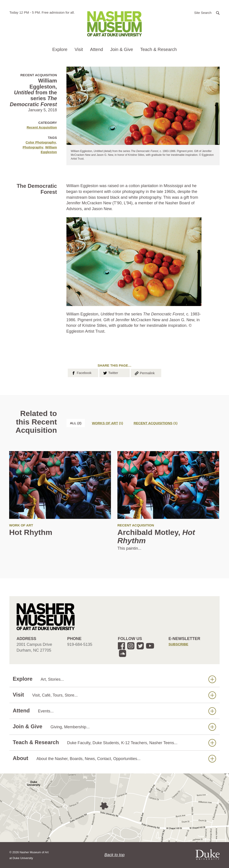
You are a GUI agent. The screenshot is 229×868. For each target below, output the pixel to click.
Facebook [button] (81, 372)
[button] (207, 12)
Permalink (144, 373)
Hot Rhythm (31, 532)
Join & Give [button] (122, 49)
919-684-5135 (80, 644)
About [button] (114, 758)
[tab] (107, 423)
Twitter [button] (110, 372)
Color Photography (41, 142)
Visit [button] (79, 49)
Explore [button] (60, 49)
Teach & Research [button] (158, 49)
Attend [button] (97, 49)
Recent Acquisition (42, 127)
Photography (33, 147)
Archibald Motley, (156, 536)
